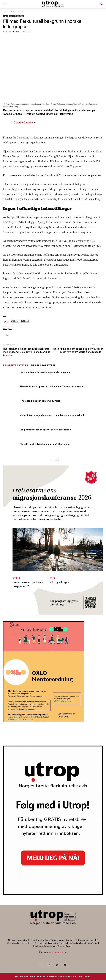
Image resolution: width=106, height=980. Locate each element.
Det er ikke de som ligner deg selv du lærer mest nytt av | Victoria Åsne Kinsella (78, 350)
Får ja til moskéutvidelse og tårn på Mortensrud (45, 444)
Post (7, 321)
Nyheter (14, 11)
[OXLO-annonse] (44, 721)
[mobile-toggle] (5, 4)
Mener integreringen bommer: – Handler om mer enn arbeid (52, 415)
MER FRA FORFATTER (43, 365)
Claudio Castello (13, 32)
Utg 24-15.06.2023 (16, 16)
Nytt (22, 11)
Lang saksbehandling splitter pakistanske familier (46, 430)
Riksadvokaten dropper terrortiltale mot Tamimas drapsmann (52, 386)
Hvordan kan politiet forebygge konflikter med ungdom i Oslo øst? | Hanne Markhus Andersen (27, 352)
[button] (102, 4)
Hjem (5, 11)
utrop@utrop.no (59, 952)
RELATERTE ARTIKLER (16, 365)
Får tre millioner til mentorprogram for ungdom (45, 372)
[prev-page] (52, 459)
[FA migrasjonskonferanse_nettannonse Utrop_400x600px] (53, 614)
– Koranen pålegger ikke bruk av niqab (40, 401)
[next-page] (57, 459)
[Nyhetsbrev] (53, 894)
